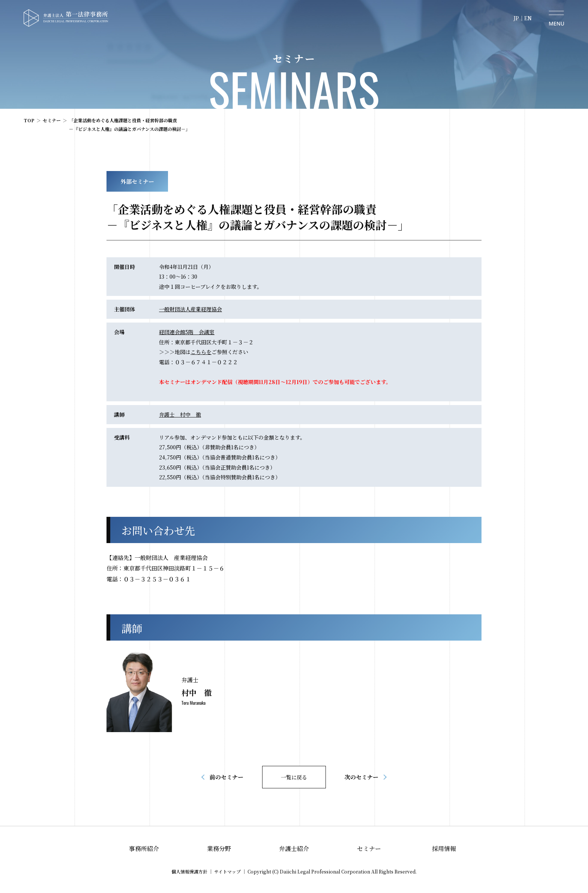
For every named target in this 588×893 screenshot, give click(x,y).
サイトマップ (227, 871)
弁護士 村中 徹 (180, 414)
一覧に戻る (294, 777)
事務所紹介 (144, 849)
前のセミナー (226, 777)
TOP (29, 120)
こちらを (201, 352)
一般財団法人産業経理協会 (190, 309)
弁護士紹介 (294, 849)
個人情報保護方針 (189, 871)
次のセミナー (361, 777)
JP (516, 18)
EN (528, 18)
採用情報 (444, 849)
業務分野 (219, 849)
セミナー (52, 120)
